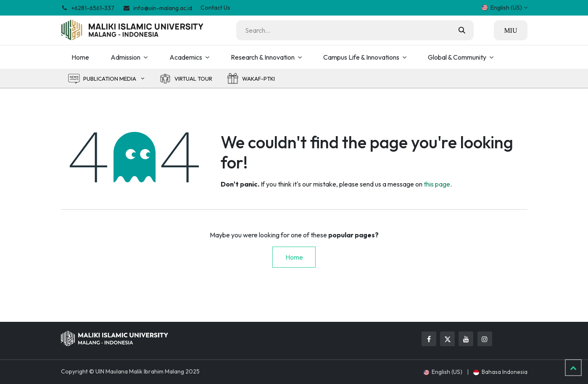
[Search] (462, 30)
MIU (510, 30)
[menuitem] (80, 57)
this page (437, 184)
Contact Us (215, 8)
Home (294, 257)
